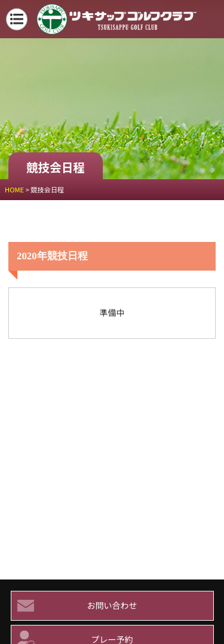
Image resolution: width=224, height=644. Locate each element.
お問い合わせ (74, 606)
